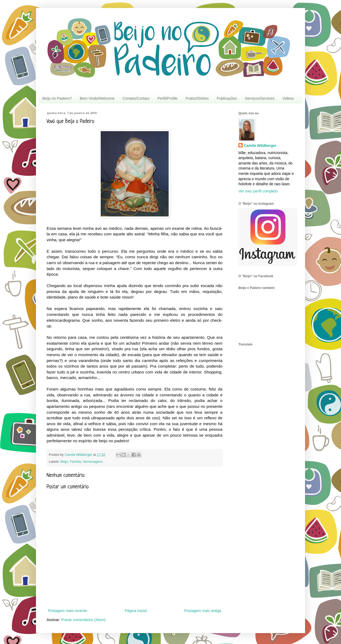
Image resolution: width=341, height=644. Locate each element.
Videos (288, 98)
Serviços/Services (260, 98)
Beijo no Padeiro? (57, 98)
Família (75, 462)
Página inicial (136, 611)
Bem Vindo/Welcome (97, 98)
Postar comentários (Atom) (83, 620)
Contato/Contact (136, 98)
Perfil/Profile (167, 98)
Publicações (227, 98)
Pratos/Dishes (197, 98)
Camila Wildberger (260, 146)
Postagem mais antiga (203, 611)
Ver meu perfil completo (258, 191)
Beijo (64, 462)
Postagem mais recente (68, 611)
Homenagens (93, 462)
